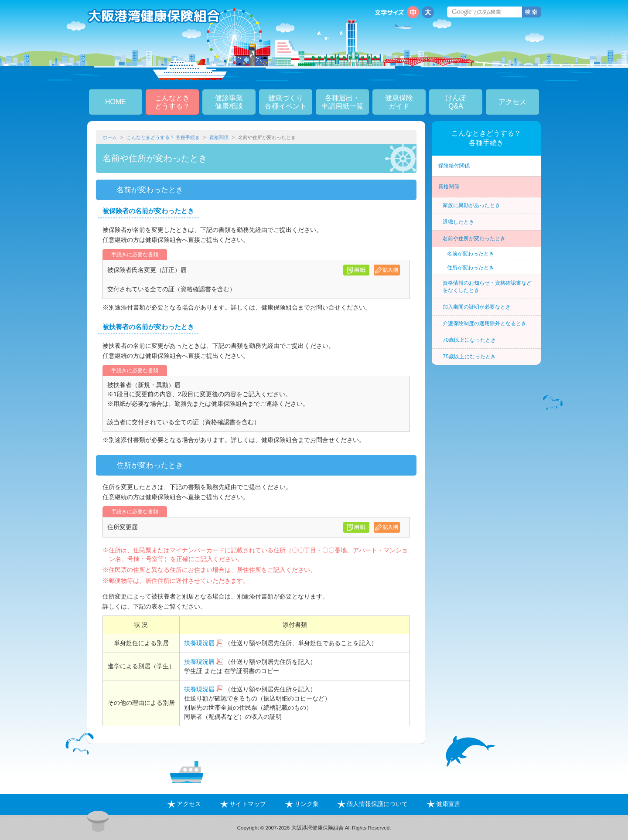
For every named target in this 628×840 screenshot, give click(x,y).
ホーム (110, 137)
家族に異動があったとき (471, 205)
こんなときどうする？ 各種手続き (163, 137)
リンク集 (302, 804)
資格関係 (219, 137)
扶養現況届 (199, 643)
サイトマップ (243, 804)
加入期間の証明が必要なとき (477, 307)
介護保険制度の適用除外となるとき (485, 323)
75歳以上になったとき (469, 357)
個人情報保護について (373, 804)
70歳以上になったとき (469, 340)
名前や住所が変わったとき (474, 238)
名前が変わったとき (471, 254)
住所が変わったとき (471, 268)
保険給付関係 (454, 166)
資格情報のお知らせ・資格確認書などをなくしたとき (487, 287)
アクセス (512, 102)
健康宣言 (444, 804)
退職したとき (458, 222)
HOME (116, 102)
